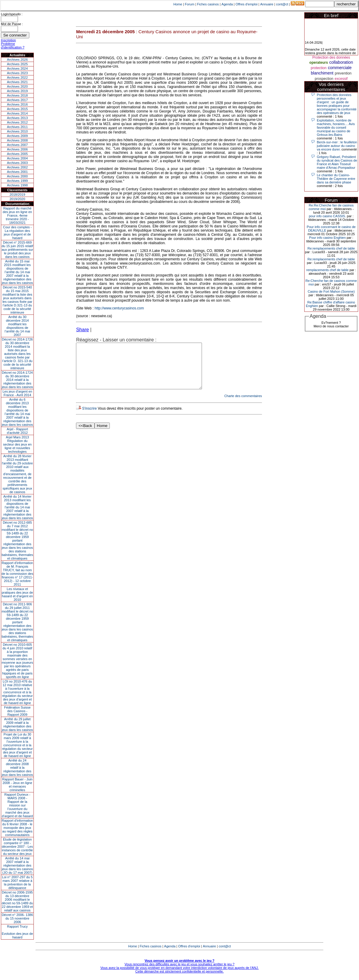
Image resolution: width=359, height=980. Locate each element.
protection (319, 68)
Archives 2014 (17, 113)
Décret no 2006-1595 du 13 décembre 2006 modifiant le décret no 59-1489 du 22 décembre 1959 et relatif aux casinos (18, 901)
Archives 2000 (17, 176)
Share (82, 330)
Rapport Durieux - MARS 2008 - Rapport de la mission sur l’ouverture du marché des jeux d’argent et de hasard (17, 805)
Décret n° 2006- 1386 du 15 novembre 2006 (18, 918)
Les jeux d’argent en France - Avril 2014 (17, 393)
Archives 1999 (17, 181)
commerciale (340, 68)
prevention (343, 73)
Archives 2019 (17, 91)
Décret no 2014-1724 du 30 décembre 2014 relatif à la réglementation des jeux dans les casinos (18, 380)
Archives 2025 (17, 64)
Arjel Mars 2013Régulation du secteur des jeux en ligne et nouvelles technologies (17, 444)
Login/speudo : (12, 14)
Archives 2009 (17, 136)
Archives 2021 (17, 82)
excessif (341, 79)
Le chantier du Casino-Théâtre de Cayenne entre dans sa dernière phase (336, 179)
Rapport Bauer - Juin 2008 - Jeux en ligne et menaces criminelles (17, 785)
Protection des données (331, 57)
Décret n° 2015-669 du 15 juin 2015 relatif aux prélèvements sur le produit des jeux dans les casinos (17, 250)
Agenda (227, 4)
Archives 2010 (17, 131)
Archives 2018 (17, 95)
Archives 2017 (17, 100)
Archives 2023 (17, 73)
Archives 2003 (17, 163)
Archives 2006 (17, 149)
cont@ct (282, 4)
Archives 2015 (17, 109)
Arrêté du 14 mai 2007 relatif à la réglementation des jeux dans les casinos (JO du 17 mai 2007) (18, 865)
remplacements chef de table (327, 270)
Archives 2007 (17, 145)
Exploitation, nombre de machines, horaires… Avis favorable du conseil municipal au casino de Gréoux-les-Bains (336, 127)
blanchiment (322, 73)
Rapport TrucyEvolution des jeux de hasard (18, 932)
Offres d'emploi (246, 4)
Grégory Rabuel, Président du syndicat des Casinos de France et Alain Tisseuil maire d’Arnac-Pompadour (337, 162)
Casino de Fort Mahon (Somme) (331, 291)
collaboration (341, 62)
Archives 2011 (17, 127)
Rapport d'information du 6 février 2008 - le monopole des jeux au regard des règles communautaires (18, 828)
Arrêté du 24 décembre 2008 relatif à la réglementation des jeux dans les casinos (18, 768)
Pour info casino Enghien (327, 238)
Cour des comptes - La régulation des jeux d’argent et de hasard (17, 233)
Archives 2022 (17, 78)
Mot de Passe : (12, 24)
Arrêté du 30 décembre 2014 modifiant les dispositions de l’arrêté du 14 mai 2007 (18, 326)
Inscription (8, 40)
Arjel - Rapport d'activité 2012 (18, 431)
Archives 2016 (17, 104)
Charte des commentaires (243, 405)
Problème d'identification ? (13, 45)
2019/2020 (17, 199)
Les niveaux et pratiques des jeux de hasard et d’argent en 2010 (18, 594)
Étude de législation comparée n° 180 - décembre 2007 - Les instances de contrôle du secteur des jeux (17, 847)
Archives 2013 (17, 118)
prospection (324, 79)
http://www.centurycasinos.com (119, 308)
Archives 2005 (17, 154)
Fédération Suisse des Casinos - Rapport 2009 (18, 711)
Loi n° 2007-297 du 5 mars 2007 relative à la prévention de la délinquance (17, 882)
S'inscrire (89, 417)
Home (178, 4)
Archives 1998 (17, 185)
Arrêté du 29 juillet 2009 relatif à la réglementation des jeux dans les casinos (18, 724)
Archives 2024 (17, 69)
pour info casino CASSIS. (327, 216)
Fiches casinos (208, 4)
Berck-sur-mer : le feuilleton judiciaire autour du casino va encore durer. (337, 146)
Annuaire (267, 4)
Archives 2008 (17, 140)
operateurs (319, 63)
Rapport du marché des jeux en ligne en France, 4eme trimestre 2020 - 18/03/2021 (17, 215)
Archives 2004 (17, 158)
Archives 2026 (17, 60)
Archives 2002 (17, 167)
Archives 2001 (17, 172)
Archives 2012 (17, 122)
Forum (190, 4)
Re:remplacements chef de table (331, 248)
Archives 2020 (17, 86)
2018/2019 (17, 195)
